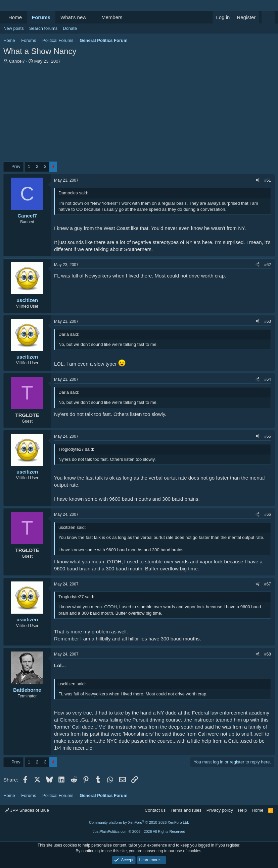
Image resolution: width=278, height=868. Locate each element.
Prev (16, 166)
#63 (268, 321)
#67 (268, 584)
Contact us (155, 810)
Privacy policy (220, 810)
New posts (14, 28)
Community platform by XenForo (139, 822)
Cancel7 (17, 61)
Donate (70, 28)
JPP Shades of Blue (27, 810)
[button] (92, 17)
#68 (268, 654)
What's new (73, 17)
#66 (268, 514)
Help (243, 810)
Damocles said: (73, 193)
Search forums (43, 28)
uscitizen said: (72, 527)
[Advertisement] (139, 115)
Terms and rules (186, 810)
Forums (41, 17)
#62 (268, 265)
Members (112, 17)
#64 (268, 379)
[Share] (258, 180)
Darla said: (69, 334)
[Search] (268, 17)
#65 (268, 436)
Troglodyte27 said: (76, 449)
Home (15, 17)
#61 (268, 180)
